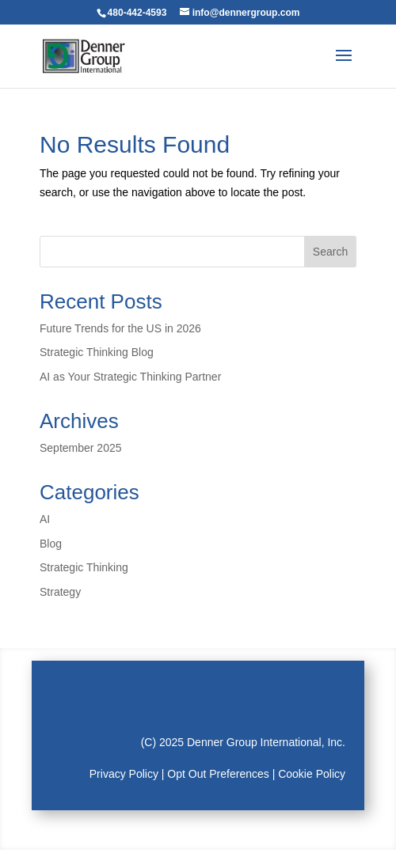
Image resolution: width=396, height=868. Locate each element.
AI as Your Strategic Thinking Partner (130, 377)
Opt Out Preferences (218, 774)
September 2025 (81, 448)
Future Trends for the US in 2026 (120, 328)
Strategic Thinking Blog (97, 352)
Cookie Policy (312, 774)
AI (45, 519)
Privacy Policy (124, 774)
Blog (51, 544)
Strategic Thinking (84, 567)
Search (330, 252)
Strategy (60, 592)
